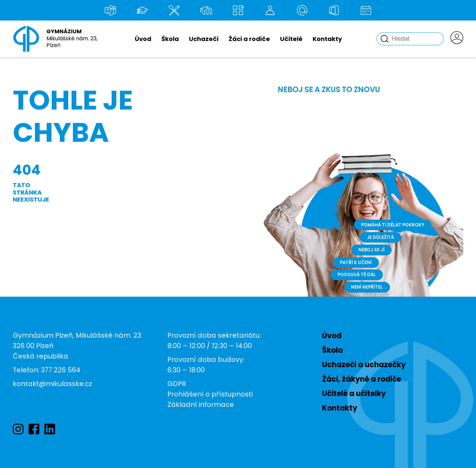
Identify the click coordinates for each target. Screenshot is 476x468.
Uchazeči (204, 39)
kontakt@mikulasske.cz (52, 384)
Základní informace (201, 405)
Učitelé (291, 39)
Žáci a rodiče (249, 39)
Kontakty (327, 39)
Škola (170, 39)
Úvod (143, 39)
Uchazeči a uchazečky (364, 365)
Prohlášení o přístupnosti (210, 394)
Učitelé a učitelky (354, 394)
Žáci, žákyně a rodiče (362, 379)
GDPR (177, 384)
